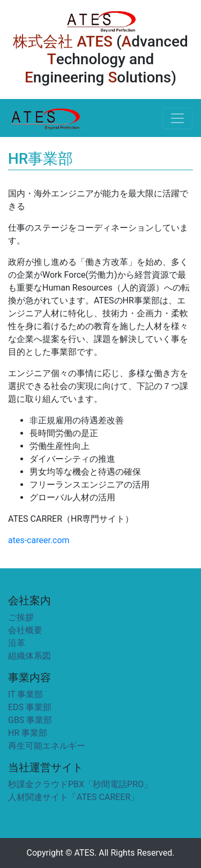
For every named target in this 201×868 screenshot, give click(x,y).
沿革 (17, 643)
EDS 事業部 (30, 707)
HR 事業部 (28, 733)
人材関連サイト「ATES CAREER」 (73, 797)
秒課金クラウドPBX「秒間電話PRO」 (80, 784)
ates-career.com (39, 540)
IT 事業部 (25, 694)
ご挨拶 (21, 617)
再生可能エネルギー (47, 746)
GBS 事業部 (30, 720)
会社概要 (25, 630)
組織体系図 (29, 656)
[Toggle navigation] (177, 118)
